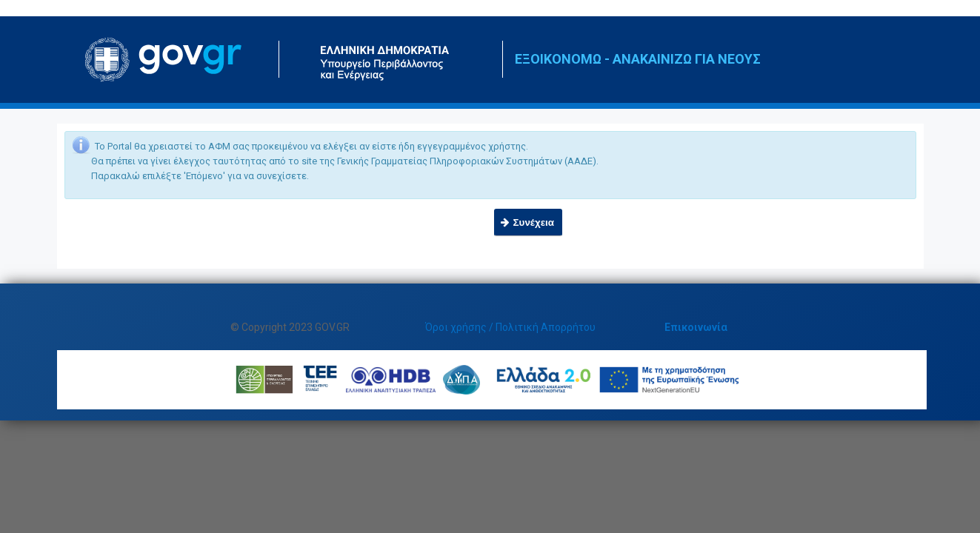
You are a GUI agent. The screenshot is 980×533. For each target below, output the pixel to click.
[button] (529, 222)
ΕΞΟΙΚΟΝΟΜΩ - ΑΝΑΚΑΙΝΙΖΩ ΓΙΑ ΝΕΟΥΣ (638, 59)
